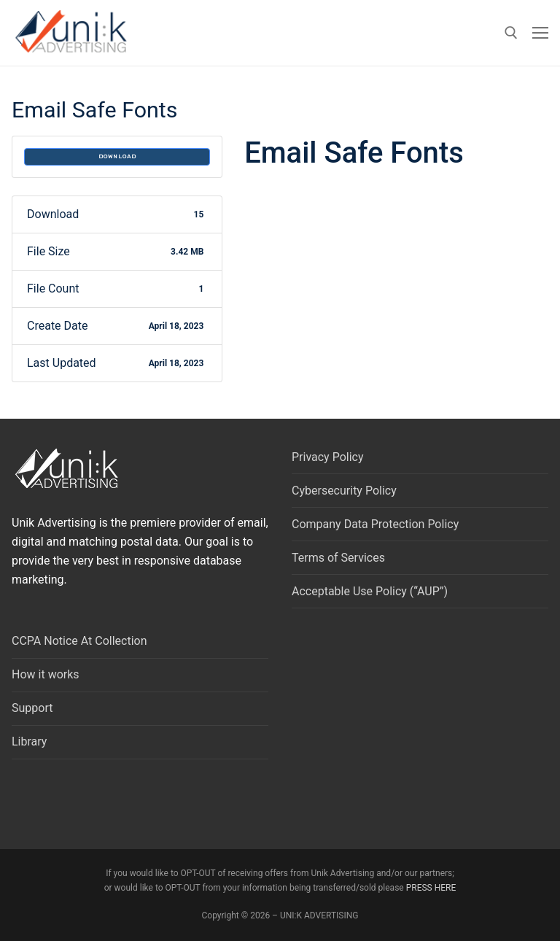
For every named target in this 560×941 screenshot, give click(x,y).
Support (32, 708)
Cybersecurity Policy (344, 491)
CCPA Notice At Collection (79, 641)
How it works (46, 674)
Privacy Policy (328, 457)
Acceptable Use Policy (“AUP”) (370, 591)
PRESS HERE (431, 888)
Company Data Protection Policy (375, 524)
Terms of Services (338, 558)
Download (117, 156)
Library (29, 741)
